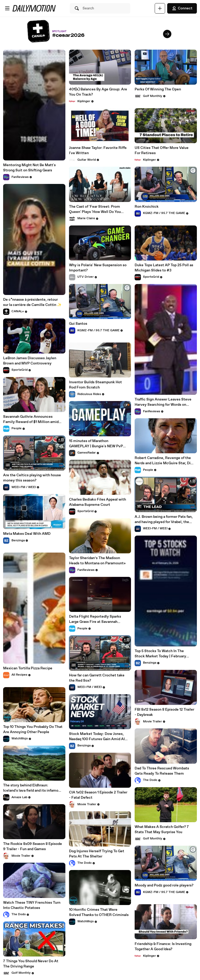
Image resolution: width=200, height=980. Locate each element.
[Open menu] (7, 8)
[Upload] (160, 8)
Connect (182, 8)
